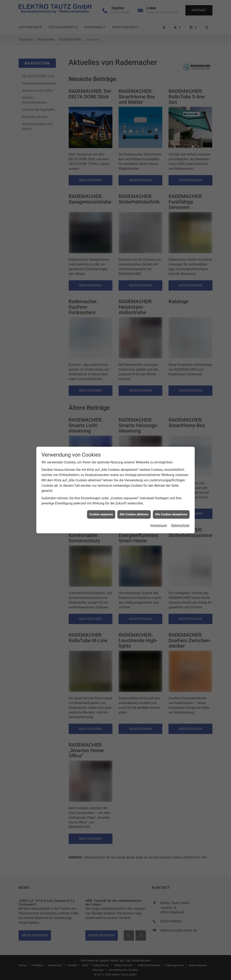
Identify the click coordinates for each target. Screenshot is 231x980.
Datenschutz (180, 522)
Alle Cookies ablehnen (134, 511)
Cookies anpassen (101, 511)
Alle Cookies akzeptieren (171, 511)
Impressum (159, 522)
